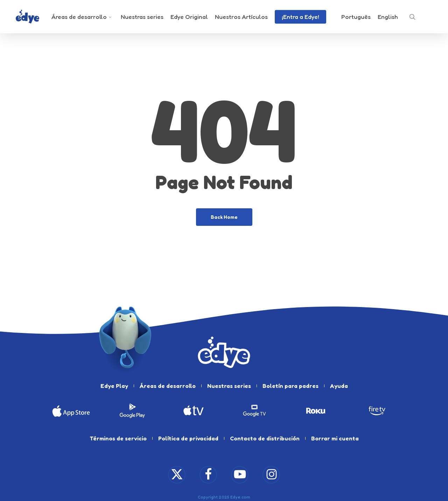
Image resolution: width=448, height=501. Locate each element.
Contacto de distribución (265, 438)
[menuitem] (356, 17)
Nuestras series (229, 386)
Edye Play (114, 386)
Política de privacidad (188, 438)
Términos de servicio (118, 438)
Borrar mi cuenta (335, 438)
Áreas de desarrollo (168, 386)
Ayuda (339, 386)
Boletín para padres (290, 386)
